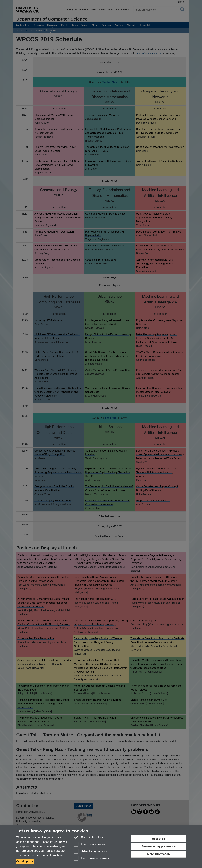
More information (158, 854)
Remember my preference (159, 846)
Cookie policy (25, 861)
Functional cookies (89, 845)
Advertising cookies (90, 851)
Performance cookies (91, 858)
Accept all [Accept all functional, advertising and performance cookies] (158, 839)
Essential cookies (89, 837)
